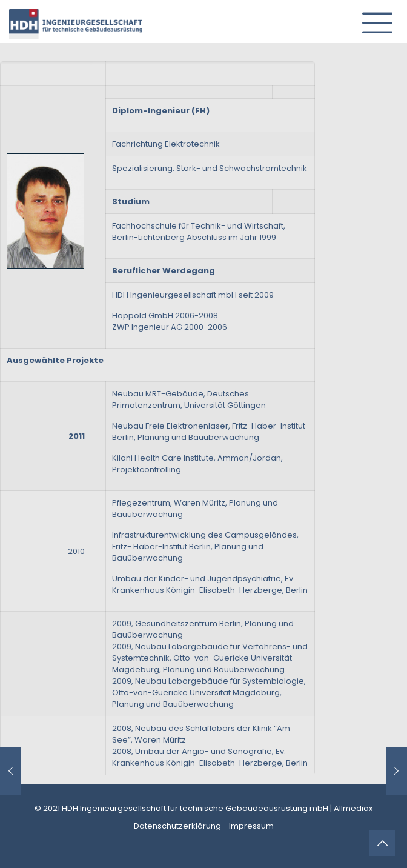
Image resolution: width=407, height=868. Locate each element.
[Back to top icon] (382, 843)
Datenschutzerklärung (177, 826)
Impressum (251, 826)
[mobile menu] (372, 18)
